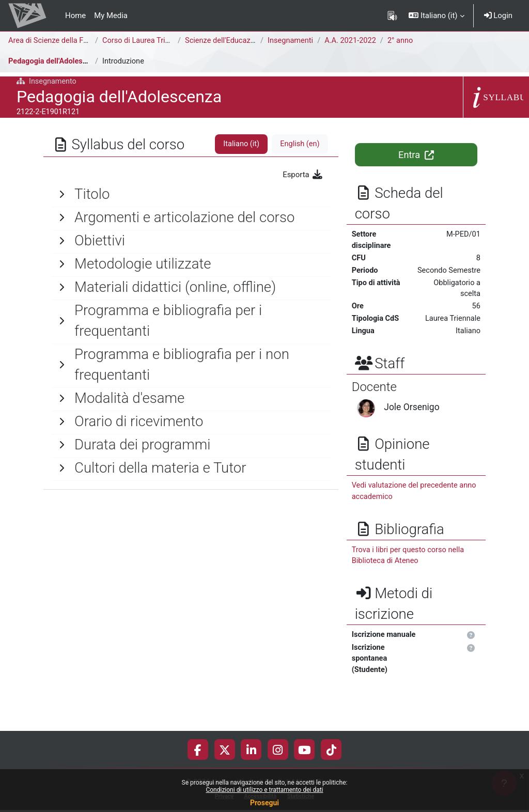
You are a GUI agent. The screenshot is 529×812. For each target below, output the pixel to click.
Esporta (303, 175)
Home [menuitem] (75, 15)
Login (498, 15)
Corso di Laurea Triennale (146, 41)
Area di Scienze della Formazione (65, 41)
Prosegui (264, 803)
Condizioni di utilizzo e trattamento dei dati (264, 790)
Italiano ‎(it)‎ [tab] (240, 144)
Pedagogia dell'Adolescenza (57, 61)
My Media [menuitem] (111, 15)
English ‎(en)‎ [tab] (299, 144)
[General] (191, 194)
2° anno (403, 41)
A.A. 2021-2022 (352, 41)
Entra (416, 155)
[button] (436, 15)
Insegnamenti (291, 41)
